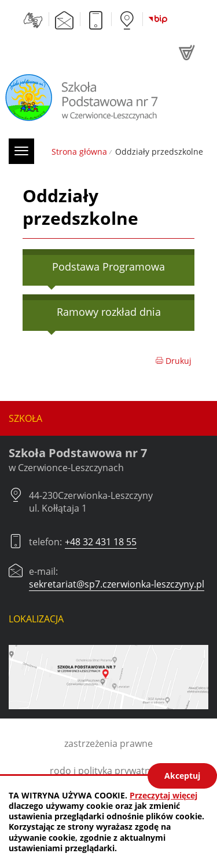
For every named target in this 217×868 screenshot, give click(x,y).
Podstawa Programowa (108, 267)
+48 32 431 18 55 (101, 542)
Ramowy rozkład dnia (109, 312)
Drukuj (173, 361)
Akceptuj (182, 776)
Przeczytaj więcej (163, 795)
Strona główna (79, 152)
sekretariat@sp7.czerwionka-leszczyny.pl (117, 584)
